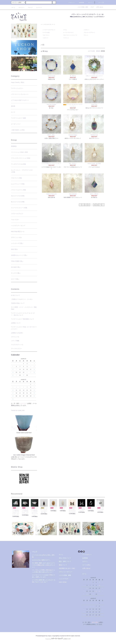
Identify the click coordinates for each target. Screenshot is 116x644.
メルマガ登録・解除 (83, 7)
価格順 (98, 51)
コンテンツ (38, 7)
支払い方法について (65, 558)
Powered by (58, 639)
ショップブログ (64, 579)
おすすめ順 (91, 51)
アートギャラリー (16, 349)
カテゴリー (20, 7)
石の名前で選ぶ (48, 24)
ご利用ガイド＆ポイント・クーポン (22, 299)
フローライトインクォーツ (70, 35)
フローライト (46, 35)
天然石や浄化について (18, 303)
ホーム (13, 7)
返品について (63, 565)
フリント (86, 35)
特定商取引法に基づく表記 (67, 568)
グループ (29, 7)
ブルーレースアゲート (89, 33)
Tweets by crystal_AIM (18, 410)
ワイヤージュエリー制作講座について (23, 319)
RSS (60, 582)
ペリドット (66, 38)
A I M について (16, 295)
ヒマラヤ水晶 (46, 33)
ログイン (90, 3)
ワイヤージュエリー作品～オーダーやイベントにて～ (24, 328)
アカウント (70, 3)
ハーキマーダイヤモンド (49, 30)
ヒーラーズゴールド (68, 33)
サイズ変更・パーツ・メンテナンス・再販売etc (24, 308)
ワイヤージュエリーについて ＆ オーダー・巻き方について (23, 314)
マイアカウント (87, 555)
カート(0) (100, 3)
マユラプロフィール (17, 345)
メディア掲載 (15, 341)
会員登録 (80, 3)
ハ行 (54, 24)
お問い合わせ (100, 7)
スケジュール (15, 337)
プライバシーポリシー (66, 572)
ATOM (65, 582)
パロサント (87, 30)
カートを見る (86, 565)
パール (65, 30)
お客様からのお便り (17, 333)
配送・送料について (65, 561)
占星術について (16, 323)
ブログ (93, 7)
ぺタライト (45, 38)
